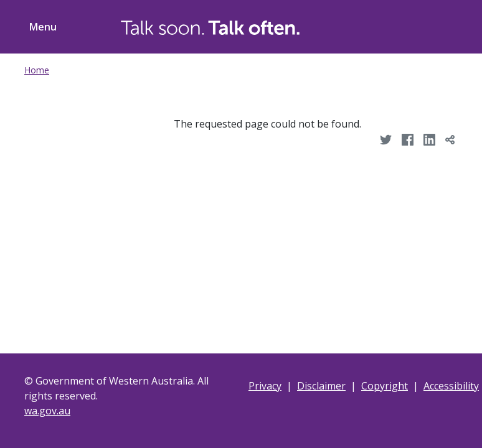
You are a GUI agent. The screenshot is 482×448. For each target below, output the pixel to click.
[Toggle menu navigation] (40, 27)
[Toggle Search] (387, 25)
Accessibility (451, 386)
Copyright (385, 386)
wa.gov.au (47, 411)
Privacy (265, 386)
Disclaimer (321, 386)
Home (37, 70)
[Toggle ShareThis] (434, 25)
